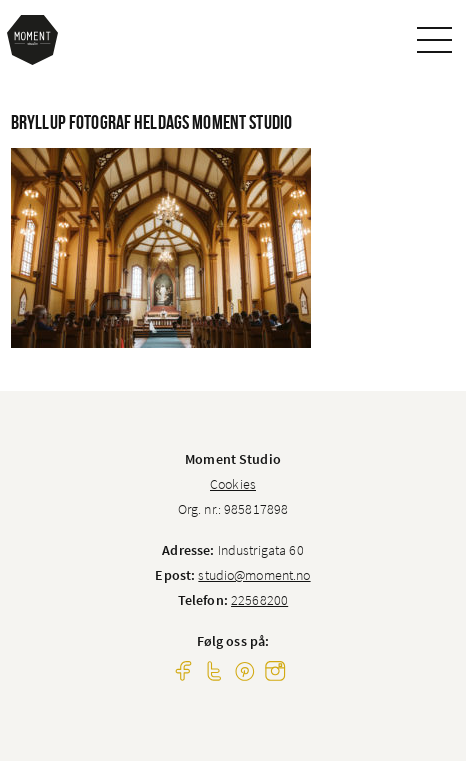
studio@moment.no (254, 575)
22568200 (259, 600)
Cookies (233, 484)
